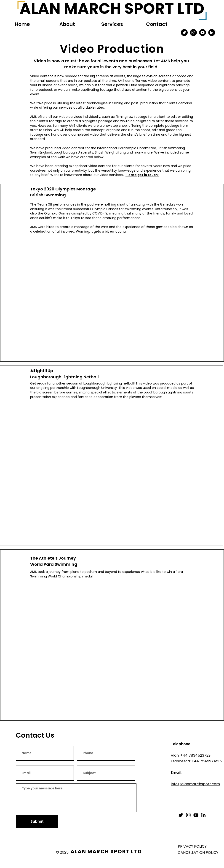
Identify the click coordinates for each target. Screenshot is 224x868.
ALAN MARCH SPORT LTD (106, 852)
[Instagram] (188, 815)
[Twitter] (181, 815)
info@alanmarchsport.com (195, 784)
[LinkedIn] (203, 815)
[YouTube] (196, 815)
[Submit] (37, 822)
